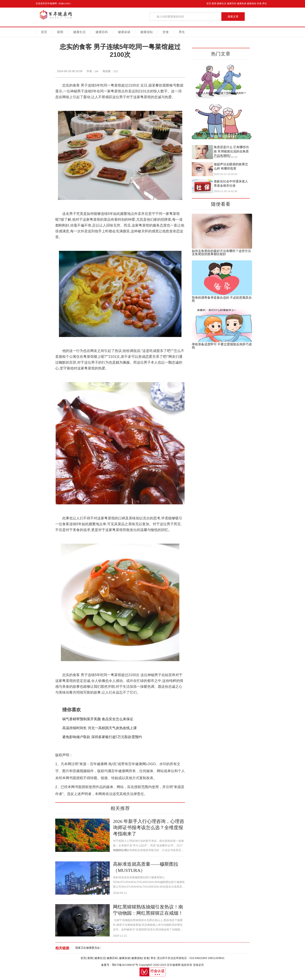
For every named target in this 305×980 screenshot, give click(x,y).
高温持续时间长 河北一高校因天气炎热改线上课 (99, 728)
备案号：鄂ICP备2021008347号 (120, 965)
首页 (209, 3)
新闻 (214, 3)
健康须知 (252, 3)
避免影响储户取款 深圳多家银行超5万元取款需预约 (103, 737)
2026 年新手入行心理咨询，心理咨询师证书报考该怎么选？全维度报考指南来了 (149, 828)
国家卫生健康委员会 (88, 948)
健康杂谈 (242, 3)
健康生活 (222, 3)
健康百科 (232, 3)
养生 (265, 3)
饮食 (259, 3)
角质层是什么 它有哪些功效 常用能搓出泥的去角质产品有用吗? (231, 151)
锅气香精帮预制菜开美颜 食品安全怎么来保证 (98, 719)
